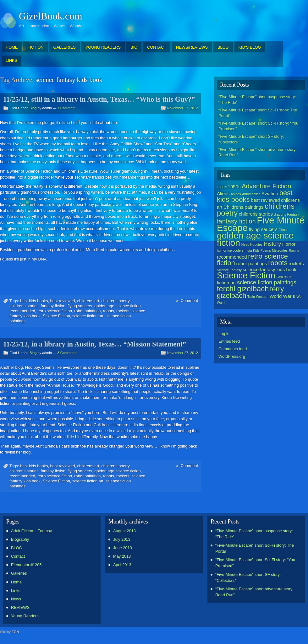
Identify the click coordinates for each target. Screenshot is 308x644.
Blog (33, 108)
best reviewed (63, 301)
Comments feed (233, 349)
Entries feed (229, 341)
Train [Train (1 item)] (251, 297)
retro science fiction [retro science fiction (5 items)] (252, 260)
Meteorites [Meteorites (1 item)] (280, 250)
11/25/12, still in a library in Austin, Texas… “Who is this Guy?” (99, 99)
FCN (15, 632)
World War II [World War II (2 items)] (283, 296)
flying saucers (80, 306)
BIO (134, 47)
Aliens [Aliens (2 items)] (223, 193)
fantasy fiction (53, 306)
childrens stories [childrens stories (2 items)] (256, 214)
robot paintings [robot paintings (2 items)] (251, 263)
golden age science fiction (117, 306)
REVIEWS (20, 607)
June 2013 (123, 548)
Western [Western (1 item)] (262, 297)
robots (108, 311)
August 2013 (124, 531)
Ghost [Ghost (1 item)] (283, 230)
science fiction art (88, 316)
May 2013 (122, 556)
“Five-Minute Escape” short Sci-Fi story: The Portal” (258, 113)
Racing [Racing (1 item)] (294, 250)
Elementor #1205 (26, 565)
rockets (123, 311)
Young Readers (25, 616)
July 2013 (122, 539)
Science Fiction (56, 316)
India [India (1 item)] (248, 250)
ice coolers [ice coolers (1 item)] (236, 250)
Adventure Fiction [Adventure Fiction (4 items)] (266, 186)
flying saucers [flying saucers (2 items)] (263, 229)
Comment (189, 301)
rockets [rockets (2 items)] (296, 263)
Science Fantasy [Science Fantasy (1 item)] (229, 270)
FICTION (35, 47)
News (16, 599)
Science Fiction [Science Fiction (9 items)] (246, 275)
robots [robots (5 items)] (278, 263)
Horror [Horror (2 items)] (289, 244)
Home (16, 582)
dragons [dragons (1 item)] (280, 214)
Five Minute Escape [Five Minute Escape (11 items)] (261, 224)
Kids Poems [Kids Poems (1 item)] (262, 250)
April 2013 (122, 565)
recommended (22, 311)
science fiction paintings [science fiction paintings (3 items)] (267, 282)
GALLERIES (65, 47)
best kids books (34, 301)
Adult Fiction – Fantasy (31, 531)
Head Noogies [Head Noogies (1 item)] (252, 244)
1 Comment (66, 108)
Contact (18, 556)
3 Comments (67, 353)
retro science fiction (55, 311)
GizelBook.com (51, 16)
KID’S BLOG (250, 47)
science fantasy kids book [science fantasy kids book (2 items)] (269, 269)
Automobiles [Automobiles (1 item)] (251, 194)
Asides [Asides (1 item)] (236, 194)
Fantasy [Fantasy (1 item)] (293, 214)
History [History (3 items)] (272, 244)
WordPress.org (232, 356)
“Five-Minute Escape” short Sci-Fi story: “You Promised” (258, 126)
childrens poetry (115, 301)
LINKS (11, 60)
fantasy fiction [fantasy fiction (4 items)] (236, 221)
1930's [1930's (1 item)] (222, 187)
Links (16, 590)
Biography (20, 539)
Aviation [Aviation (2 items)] (270, 193)
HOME (12, 47)
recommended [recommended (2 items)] (232, 257)
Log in (224, 334)
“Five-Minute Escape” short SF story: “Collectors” (251, 139)
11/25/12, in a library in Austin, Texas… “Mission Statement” (95, 344)
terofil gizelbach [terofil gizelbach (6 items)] (243, 289)
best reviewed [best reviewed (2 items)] (265, 200)
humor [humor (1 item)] (222, 250)
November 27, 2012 (183, 108)
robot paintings (87, 311)
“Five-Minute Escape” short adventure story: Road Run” (258, 152)
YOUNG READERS (103, 47)
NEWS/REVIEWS (192, 47)
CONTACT (157, 47)
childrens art (88, 301)
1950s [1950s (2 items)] (234, 187)
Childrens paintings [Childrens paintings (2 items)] (243, 207)
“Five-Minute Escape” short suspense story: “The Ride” (257, 100)
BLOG (223, 47)
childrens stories (24, 306)
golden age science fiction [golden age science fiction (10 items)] (255, 239)
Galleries (19, 573)
